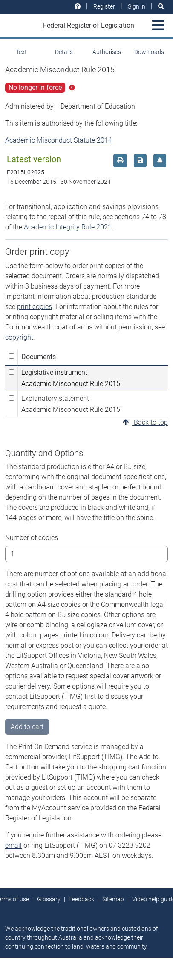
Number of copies (32, 538)
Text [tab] (21, 52)
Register (104, 6)
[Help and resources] (78, 7)
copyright (19, 337)
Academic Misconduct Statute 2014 (59, 140)
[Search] (161, 7)
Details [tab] (64, 52)
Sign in (137, 6)
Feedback (81, 899)
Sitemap (113, 899)
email (13, 845)
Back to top (145, 422)
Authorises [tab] (107, 52)
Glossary (49, 899)
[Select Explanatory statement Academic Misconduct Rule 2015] (11, 398)
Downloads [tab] (149, 52)
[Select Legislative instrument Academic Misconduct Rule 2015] (11, 372)
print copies (35, 307)
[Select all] (11, 356)
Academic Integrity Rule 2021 (68, 227)
